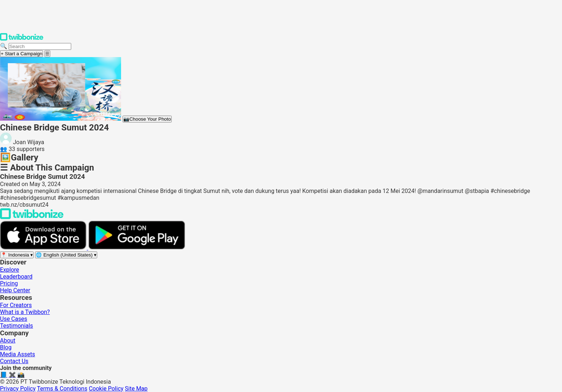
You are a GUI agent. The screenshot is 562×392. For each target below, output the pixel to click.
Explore (10, 270)
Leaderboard (16, 277)
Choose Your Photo (147, 119)
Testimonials (16, 326)
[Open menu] (47, 54)
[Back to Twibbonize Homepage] (32, 217)
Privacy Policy (18, 389)
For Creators (16, 305)
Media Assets (18, 354)
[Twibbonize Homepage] (22, 39)
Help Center (15, 290)
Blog (6, 347)
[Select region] (17, 255)
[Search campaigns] (40, 46)
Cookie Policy (106, 389)
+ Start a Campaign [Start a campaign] (22, 54)
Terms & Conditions (62, 389)
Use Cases (14, 319)
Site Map (136, 389)
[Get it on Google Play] (137, 248)
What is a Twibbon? (25, 312)
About (8, 341)
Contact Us (14, 361)
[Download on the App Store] (44, 248)
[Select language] (66, 255)
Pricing (9, 283)
